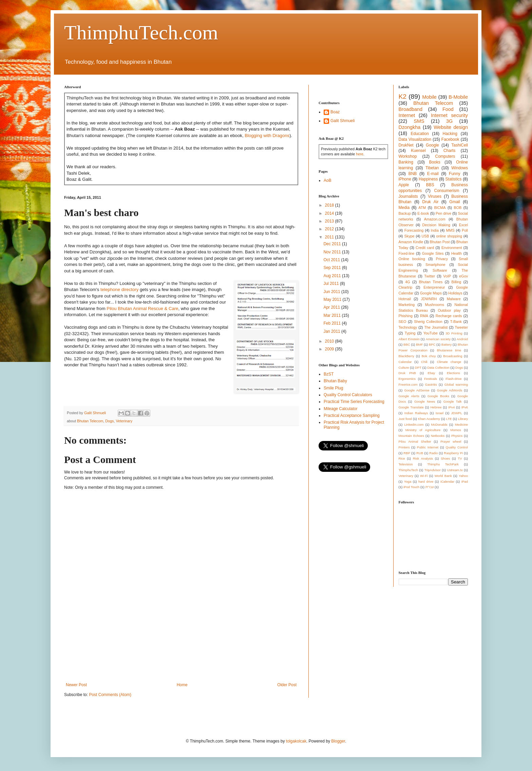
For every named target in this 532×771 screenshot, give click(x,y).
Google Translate (411, 407)
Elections (453, 373)
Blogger (338, 741)
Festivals (431, 379)
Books (434, 162)
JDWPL (457, 413)
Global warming (456, 384)
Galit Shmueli (343, 121)
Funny (454, 174)
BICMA (440, 208)
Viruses (435, 196)
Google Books (438, 396)
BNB (413, 174)
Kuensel (418, 151)
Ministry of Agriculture (423, 430)
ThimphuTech (408, 470)
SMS (419, 121)
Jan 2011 (332, 331)
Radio (433, 453)
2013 (330, 221)
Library (463, 419)
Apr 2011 (332, 307)
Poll (465, 230)
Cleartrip (406, 287)
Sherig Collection (428, 322)
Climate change (449, 362)
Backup (405, 213)
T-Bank (456, 322)
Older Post (287, 685)
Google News (425, 401)
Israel (440, 413)
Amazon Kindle (411, 242)
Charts (449, 151)
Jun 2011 (332, 292)
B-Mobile (458, 97)
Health (457, 253)
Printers (404, 447)
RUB (420, 453)
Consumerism (447, 191)
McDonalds (439, 425)
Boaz (335, 112)
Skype (410, 236)
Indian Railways (416, 413)
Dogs (109, 421)
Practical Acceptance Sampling (352, 416)
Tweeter (461, 327)
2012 (330, 229)
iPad (465, 481)
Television (406, 464)
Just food (405, 419)
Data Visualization (415, 139)
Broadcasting (453, 356)
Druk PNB (407, 373)
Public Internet (428, 447)
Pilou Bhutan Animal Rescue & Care (142, 309)
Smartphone (435, 265)
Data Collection (438, 368)
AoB (328, 180)
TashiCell (460, 145)
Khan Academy (429, 419)
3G (449, 121)
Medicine (461, 425)
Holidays (455, 293)
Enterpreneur (434, 287)
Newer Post (76, 685)
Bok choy (429, 356)
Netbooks (438, 436)
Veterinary (124, 421)
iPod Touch (411, 487)
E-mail (433, 174)
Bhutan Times (431, 282)
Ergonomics (407, 379)
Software (440, 270)
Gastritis (431, 384)
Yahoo (463, 476)
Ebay (431, 373)
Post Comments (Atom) (110, 695)
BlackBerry (406, 356)
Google (432, 145)
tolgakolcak (296, 741)
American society (438, 339)
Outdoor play (449, 310)
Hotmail (405, 299)
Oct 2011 (332, 260)
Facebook (450, 139)
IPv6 (465, 407)
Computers (445, 156)
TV (460, 458)
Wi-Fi (424, 476)
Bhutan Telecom (90, 421)
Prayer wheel (451, 441)
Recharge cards (449, 316)
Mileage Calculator (340, 409)
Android (462, 339)
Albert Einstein (409, 339)
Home (182, 685)
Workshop (408, 156)
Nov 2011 (333, 252)
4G (407, 282)
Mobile (429, 97)
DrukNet (406, 145)
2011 (330, 237)
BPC (432, 344)
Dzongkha (410, 127)
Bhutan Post (440, 242)
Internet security (449, 115)
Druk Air (430, 202)
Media (404, 208)
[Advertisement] (188, 659)
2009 (330, 349)
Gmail (454, 202)
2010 (330, 341)
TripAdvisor (433, 470)
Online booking (412, 259)
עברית (429, 487)
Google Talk (453, 401)
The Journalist (436, 327)
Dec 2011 (333, 244)
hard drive (426, 481)
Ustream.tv (455, 470)
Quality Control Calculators (348, 395)
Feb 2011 (332, 323)
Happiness (428, 179)
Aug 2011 (333, 276)
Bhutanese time (449, 350)
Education (420, 134)
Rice (402, 458)
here (360, 154)
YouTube (431, 333)
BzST (329, 374)
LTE (449, 419)
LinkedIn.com (414, 425)
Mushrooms (434, 305)
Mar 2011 (332, 315)
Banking (406, 162)
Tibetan (432, 168)
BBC (407, 344)
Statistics (454, 179)
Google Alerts (409, 396)
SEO (403, 322)
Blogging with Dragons (267, 136)
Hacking (450, 134)
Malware (454, 299)
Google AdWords (450, 390)
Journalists (408, 196)
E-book (423, 213)
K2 (403, 97)
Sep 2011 (333, 268)
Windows (460, 168)
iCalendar (447, 481)
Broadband (411, 109)
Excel (463, 225)
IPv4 (451, 407)
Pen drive (443, 213)
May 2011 (333, 300)
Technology (408, 327)
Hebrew (436, 407)
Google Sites (433, 253)
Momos (455, 430)
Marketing (407, 305)
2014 (330, 213)
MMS (450, 230)
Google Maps (431, 293)
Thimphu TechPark (443, 464)
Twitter (430, 276)
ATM (422, 208)
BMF (419, 344)
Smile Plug (333, 388)
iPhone (405, 179)
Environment (452, 248)
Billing (457, 282)
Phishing (406, 316)
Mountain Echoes (412, 436)
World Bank (443, 476)
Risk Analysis (423, 458)
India (435, 230)
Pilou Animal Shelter (415, 441)
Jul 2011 (332, 284)
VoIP (447, 276)
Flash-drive (453, 379)
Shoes (445, 458)
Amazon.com (435, 219)
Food (448, 109)
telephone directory (119, 290)
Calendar (405, 362)
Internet (407, 115)
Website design (451, 127)
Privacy (442, 259)
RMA (424, 316)
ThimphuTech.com (141, 33)
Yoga (408, 481)
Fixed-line (407, 253)
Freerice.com (408, 384)
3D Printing (454, 333)
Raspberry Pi (453, 453)
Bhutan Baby (335, 381)
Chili (424, 362)
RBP (407, 453)
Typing (410, 333)
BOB (458, 208)
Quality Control (457, 447)
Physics (457, 436)
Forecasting (414, 230)
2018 (330, 205)
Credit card (425, 248)
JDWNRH (429, 299)
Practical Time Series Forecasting (354, 402)
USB (425, 236)
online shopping (449, 236)
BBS (430, 185)
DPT (418, 368)
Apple (404, 185)
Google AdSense (417, 390)
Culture (404, 368)
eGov (463, 276)
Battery (446, 344)
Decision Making (436, 225)
